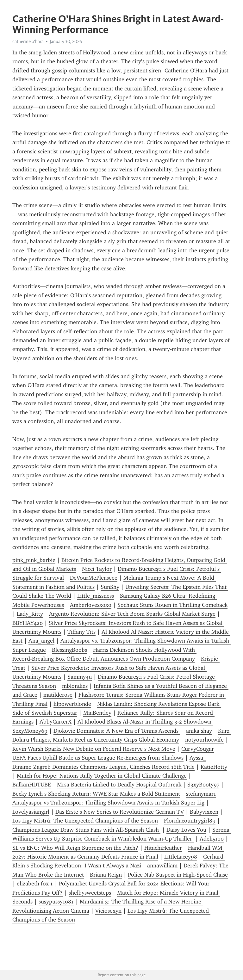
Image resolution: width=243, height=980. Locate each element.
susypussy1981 (56, 902)
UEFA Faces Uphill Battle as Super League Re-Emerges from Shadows (98, 758)
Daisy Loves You (186, 830)
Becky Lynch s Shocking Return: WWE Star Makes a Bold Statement (96, 794)
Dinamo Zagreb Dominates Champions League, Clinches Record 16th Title (103, 767)
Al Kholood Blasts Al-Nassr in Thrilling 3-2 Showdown (145, 722)
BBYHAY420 (28, 623)
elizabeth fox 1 (35, 884)
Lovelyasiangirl (31, 812)
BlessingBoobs (69, 650)
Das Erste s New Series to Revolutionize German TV (120, 812)
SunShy (110, 587)
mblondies (75, 686)
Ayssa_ (198, 758)
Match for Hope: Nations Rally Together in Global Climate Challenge (102, 776)
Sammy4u (80, 677)
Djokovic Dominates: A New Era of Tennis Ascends (117, 731)
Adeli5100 (212, 839)
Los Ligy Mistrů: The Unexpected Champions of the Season (85, 821)
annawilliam (162, 866)
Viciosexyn (108, 911)
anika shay (199, 731)
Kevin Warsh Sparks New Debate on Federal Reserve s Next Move (94, 749)
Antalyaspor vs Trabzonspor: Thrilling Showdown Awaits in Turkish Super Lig (108, 803)
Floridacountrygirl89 (190, 821)
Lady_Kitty (30, 614)
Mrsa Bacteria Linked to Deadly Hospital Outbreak (119, 785)
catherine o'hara (28, 41)
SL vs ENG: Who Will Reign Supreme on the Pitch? (75, 848)
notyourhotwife (204, 740)
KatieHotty (214, 767)
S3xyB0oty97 (203, 785)
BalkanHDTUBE (32, 785)
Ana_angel (41, 641)
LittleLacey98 (181, 857)
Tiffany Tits (81, 632)
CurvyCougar (198, 749)
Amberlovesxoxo (91, 605)
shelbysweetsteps (90, 893)
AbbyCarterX (56, 722)
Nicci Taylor (97, 569)
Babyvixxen (204, 812)
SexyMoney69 (30, 731)
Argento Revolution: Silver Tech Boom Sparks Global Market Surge (132, 614)
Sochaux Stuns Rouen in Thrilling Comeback (172, 605)
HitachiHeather (163, 848)
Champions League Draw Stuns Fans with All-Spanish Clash (86, 830)
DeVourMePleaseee (94, 578)
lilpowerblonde (72, 704)
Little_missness (96, 596)
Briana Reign (106, 875)
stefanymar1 (201, 794)
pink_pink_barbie (34, 560)
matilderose (58, 695)
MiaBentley (97, 713)
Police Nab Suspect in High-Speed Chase (178, 875)
